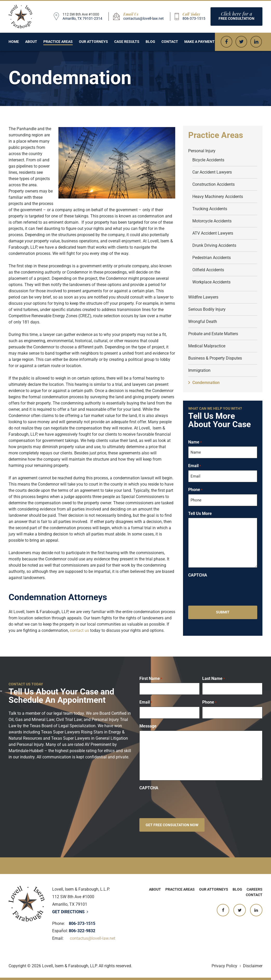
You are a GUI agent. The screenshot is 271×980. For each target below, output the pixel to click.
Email (195, 466)
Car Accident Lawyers (212, 172)
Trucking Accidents (210, 209)
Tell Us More (200, 514)
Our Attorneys (93, 42)
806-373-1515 (194, 18)
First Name (151, 679)
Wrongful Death (203, 322)
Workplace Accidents (211, 282)
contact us (79, 630)
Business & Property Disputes (215, 358)
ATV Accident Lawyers (213, 233)
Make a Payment (199, 42)
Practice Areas (58, 42)
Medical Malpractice (207, 346)
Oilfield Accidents (208, 270)
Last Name (214, 679)
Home (14, 42)
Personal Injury (202, 151)
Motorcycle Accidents (212, 221)
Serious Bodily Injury (207, 309)
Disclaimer (253, 966)
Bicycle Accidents (208, 160)
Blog (150, 42)
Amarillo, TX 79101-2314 (82, 18)
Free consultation (236, 16)
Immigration (199, 370)
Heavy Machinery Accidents (218, 197)
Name (195, 442)
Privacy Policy (224, 966)
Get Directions (70, 912)
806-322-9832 (82, 931)
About (31, 42)
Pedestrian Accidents (212, 258)
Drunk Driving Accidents (214, 245)
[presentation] (228, 590)
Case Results (127, 42)
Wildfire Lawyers (203, 297)
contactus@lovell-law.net (144, 18)
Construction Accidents (214, 184)
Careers (255, 889)
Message (148, 726)
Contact (170, 42)
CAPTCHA (198, 575)
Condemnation (206, 383)
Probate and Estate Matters (213, 334)
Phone (195, 490)
